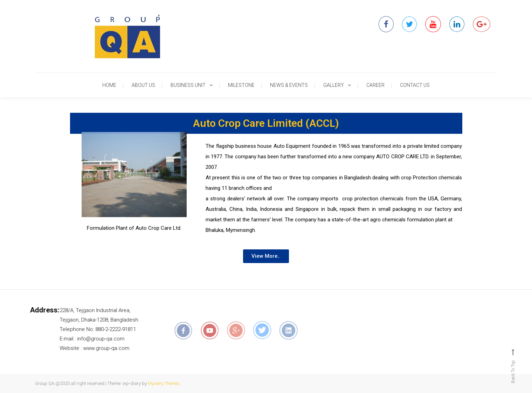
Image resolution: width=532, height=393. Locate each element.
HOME (109, 85)
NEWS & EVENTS (289, 85)
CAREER (375, 85)
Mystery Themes (164, 383)
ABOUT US (143, 85)
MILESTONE (241, 85)
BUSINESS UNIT (188, 85)
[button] (266, 256)
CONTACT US (415, 85)
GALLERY (334, 85)
